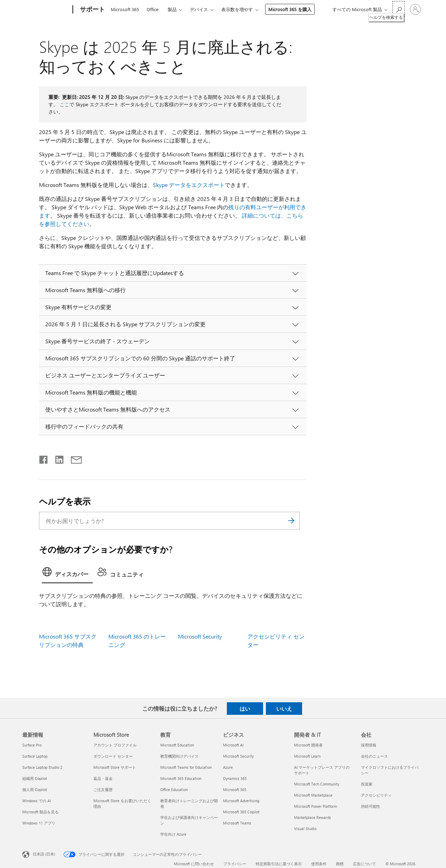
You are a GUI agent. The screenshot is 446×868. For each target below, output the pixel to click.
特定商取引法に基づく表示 (279, 864)
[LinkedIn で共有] (57, 458)
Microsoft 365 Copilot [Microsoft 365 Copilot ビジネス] (241, 812)
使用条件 (319, 864)
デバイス (199, 9)
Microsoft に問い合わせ (194, 864)
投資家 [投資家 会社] (367, 784)
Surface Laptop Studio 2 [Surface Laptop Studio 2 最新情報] (42, 767)
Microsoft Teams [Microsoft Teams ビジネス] (237, 823)
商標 (340, 864)
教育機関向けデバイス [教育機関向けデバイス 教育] (179, 756)
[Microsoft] (46, 10)
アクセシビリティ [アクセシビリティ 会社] (376, 795)
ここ (64, 104)
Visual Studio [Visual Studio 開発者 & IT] (305, 828)
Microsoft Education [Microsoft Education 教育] (177, 745)
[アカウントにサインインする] (415, 9)
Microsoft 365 (125, 9)
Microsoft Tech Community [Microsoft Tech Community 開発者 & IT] (317, 784)
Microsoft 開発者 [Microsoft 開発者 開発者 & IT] (308, 745)
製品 (172, 9)
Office (153, 9)
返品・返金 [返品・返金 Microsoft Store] (103, 778)
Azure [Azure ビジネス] (228, 767)
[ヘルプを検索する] (399, 9)
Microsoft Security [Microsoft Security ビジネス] (238, 756)
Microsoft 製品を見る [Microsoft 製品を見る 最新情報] (40, 812)
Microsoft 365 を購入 (290, 9)
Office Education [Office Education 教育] (174, 789)
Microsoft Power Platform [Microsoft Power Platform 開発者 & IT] (316, 806)
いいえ (284, 709)
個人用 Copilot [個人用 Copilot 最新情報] (35, 789)
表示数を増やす (237, 9)
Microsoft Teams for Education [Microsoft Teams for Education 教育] (186, 767)
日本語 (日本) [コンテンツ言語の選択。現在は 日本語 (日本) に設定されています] (44, 854)
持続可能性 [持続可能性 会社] (371, 806)
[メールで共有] (73, 458)
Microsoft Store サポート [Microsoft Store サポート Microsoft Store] (115, 767)
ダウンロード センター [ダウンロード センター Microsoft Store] (113, 756)
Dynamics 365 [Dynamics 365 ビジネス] (235, 778)
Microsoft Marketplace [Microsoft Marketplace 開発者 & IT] (313, 795)
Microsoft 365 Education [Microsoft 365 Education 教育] (181, 778)
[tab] (67, 574)
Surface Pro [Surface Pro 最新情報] (32, 745)
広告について (364, 864)
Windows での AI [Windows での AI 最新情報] (37, 801)
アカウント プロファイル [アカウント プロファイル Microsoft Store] (115, 745)
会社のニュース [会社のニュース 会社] (374, 756)
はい (245, 709)
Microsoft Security (200, 636)
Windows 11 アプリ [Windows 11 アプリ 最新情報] (39, 823)
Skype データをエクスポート (189, 185)
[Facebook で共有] (44, 458)
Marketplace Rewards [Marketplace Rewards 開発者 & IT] (313, 817)
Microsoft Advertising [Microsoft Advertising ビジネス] (241, 801)
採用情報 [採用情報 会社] (369, 745)
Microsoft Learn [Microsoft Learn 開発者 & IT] (307, 756)
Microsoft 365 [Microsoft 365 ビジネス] (235, 789)
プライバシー (235, 864)
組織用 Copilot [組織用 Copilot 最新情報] (35, 778)
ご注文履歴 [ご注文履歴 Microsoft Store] (103, 789)
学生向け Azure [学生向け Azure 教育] (173, 834)
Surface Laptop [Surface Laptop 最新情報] (35, 756)
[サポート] (92, 10)
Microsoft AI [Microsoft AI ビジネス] (233, 745)
